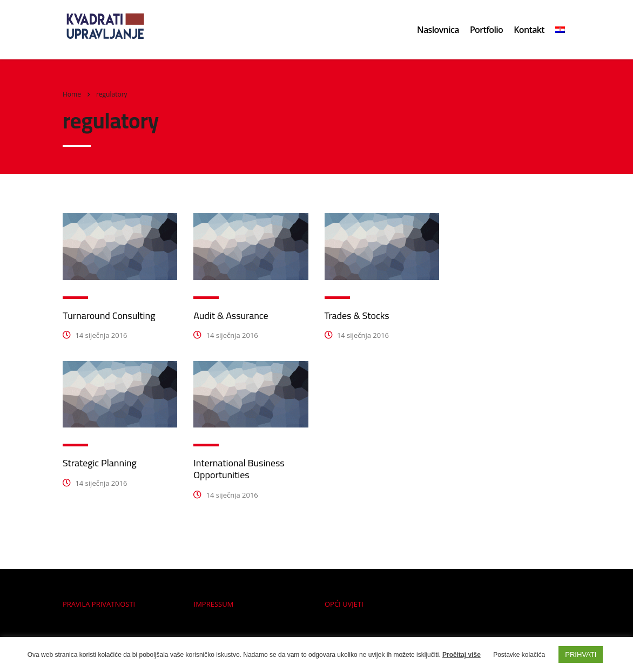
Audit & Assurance (231, 315)
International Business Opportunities (239, 469)
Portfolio (486, 30)
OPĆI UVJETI (344, 604)
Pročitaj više (462, 655)
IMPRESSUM (214, 604)
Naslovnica (438, 30)
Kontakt (529, 30)
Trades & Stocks (357, 315)
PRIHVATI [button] (581, 654)
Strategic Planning (100, 463)
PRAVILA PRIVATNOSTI (99, 604)
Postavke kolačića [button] (519, 655)
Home (72, 94)
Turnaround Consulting (109, 315)
